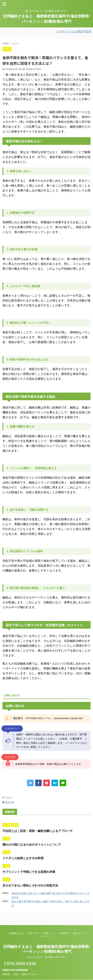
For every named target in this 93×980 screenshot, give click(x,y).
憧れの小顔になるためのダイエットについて (32, 845)
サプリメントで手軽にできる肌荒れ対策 (29, 872)
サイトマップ (47, 936)
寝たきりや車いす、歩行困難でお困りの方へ (47, 957)
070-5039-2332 (20, 963)
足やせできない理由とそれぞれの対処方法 (30, 886)
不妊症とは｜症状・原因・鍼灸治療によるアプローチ (38, 831)
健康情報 (64, 933)
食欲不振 (10, 802)
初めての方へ (35, 933)
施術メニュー (50, 933)
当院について (78, 933)
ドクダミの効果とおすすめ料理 (23, 858)
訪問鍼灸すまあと (17, 933)
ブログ (9, 797)
